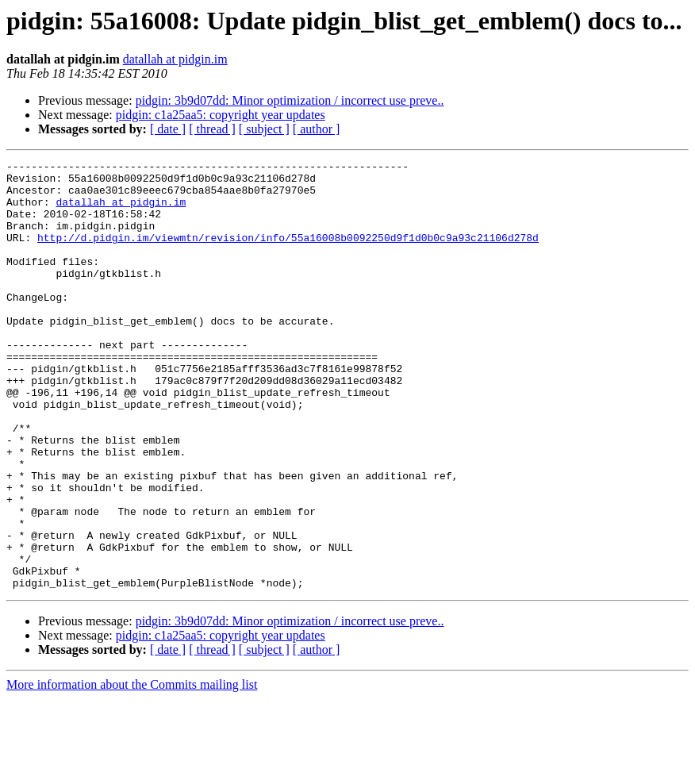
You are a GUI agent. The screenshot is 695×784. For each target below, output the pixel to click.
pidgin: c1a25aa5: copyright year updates (221, 115)
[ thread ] (212, 129)
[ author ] (317, 129)
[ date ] (168, 129)
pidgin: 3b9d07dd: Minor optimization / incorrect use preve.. (290, 100)
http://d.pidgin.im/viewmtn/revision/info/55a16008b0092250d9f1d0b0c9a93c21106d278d (288, 254)
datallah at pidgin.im (175, 59)
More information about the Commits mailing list (132, 770)
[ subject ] (264, 129)
